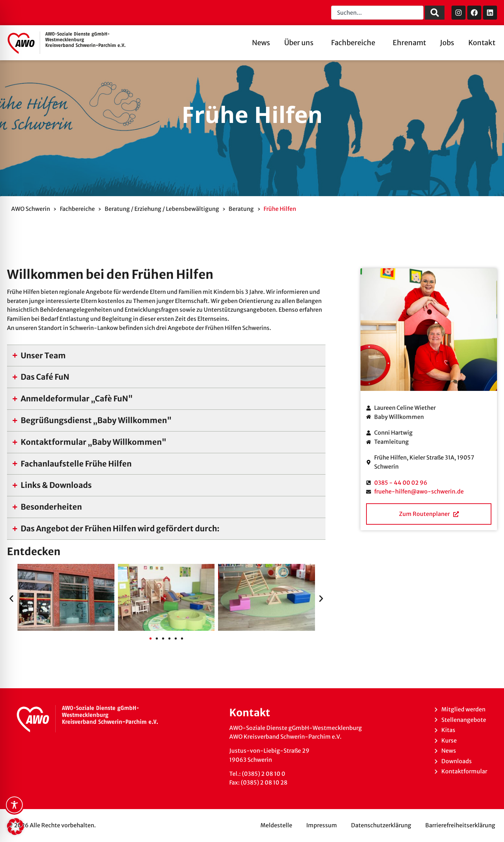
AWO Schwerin (31, 209)
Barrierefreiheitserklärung (460, 825)
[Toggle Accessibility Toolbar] (14, 805)
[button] (11, 599)
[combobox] (377, 13)
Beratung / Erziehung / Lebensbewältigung (162, 209)
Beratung (241, 209)
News (261, 43)
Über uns (301, 43)
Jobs (447, 43)
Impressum (322, 825)
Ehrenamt (409, 43)
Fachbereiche (355, 43)
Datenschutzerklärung (381, 825)
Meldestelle (276, 825)
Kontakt (482, 43)
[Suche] (435, 13)
